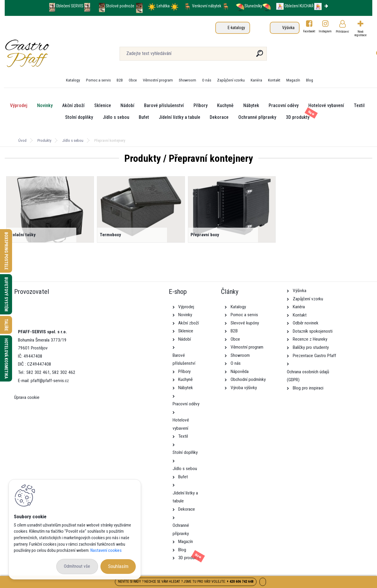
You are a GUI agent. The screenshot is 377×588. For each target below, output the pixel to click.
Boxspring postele (6, 251)
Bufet (144, 117)
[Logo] (41, 54)
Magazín (293, 80)
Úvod (22, 140)
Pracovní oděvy (284, 105)
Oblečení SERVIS (70, 6)
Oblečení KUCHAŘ (299, 6)
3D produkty (298, 117)
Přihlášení (342, 32)
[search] (260, 56)
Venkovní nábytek (207, 6)
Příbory (201, 105)
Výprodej (19, 105)
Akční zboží (73, 105)
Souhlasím (118, 566)
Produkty (44, 140)
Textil (359, 105)
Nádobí (127, 105)
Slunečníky (249, 6)
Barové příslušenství (164, 105)
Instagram (325, 31)
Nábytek (251, 105)
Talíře (6, 325)
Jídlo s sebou (116, 117)
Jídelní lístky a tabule (180, 117)
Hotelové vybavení (326, 105)
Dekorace (219, 117)
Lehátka (164, 6)
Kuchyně (225, 105)
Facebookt (309, 31)
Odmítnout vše (77, 566)
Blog (310, 80)
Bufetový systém (6, 294)
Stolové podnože (120, 6)
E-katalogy (236, 28)
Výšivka (288, 28)
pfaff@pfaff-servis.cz (50, 381)
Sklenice (103, 105)
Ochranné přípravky (257, 117)
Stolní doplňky (79, 117)
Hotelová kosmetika (6, 358)
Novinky (45, 105)
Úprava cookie (27, 397)
